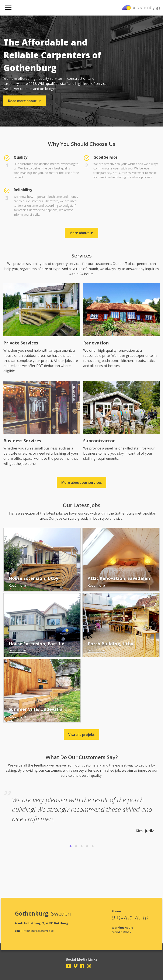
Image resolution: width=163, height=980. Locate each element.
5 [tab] (93, 846)
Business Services (22, 441)
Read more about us (25, 101)
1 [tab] (70, 846)
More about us (81, 233)
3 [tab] (81, 846)
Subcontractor (99, 441)
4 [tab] (87, 846)
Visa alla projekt (81, 735)
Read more (17, 585)
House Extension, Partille (37, 644)
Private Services (21, 343)
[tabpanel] (81, 811)
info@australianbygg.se (38, 931)
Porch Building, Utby (110, 644)
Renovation (96, 343)
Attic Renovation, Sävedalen (119, 578)
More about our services (82, 482)
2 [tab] (76, 846)
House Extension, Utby (33, 578)
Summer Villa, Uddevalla (36, 709)
